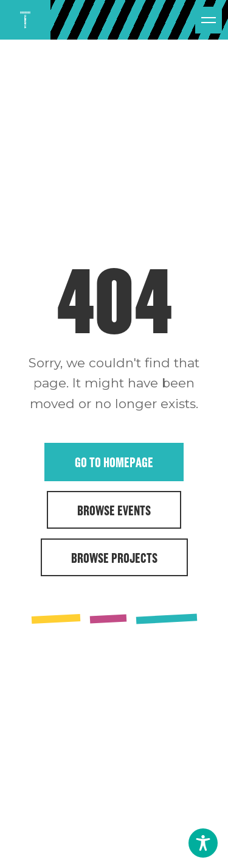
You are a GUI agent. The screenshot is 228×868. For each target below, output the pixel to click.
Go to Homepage (114, 462)
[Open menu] (209, 20)
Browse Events (114, 510)
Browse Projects (114, 557)
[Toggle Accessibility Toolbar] (203, 843)
